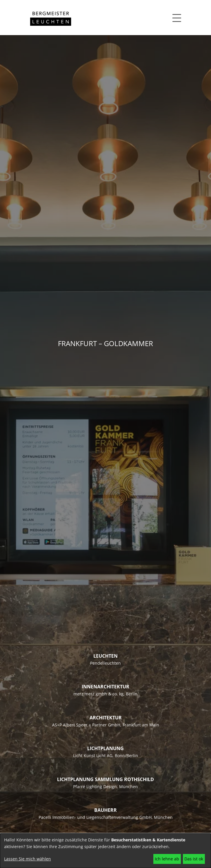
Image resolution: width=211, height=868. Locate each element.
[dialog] (105, 851)
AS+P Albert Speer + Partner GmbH (86, 725)
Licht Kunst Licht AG (93, 756)
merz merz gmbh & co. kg (98, 694)
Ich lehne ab (167, 859)
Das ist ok (194, 859)
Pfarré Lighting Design (95, 787)
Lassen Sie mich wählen (28, 859)
